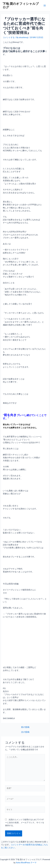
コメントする (9, 37)
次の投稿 (25, 732)
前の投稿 (25, 727)
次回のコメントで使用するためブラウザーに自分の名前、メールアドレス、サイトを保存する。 (25, 823)
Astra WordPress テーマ (26, 863)
